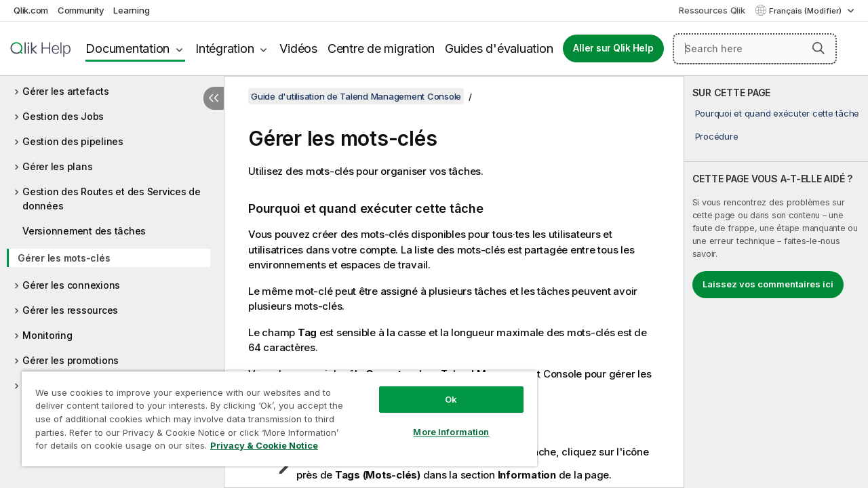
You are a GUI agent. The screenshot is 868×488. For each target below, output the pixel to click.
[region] (273, 413)
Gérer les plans (57, 166)
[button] (818, 48)
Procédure (717, 136)
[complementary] (776, 282)
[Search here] (755, 49)
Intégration (224, 48)
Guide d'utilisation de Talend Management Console (356, 96)
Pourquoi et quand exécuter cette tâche (777, 113)
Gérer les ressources (70, 310)
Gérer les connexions (71, 285)
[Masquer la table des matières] (214, 98)
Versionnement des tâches (84, 231)
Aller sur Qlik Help (613, 48)
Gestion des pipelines (73, 141)
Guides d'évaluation (499, 48)
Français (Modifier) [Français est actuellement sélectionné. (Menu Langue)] (806, 11)
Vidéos (298, 48)
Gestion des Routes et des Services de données (112, 199)
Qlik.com (31, 10)
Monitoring (47, 335)
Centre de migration (381, 48)
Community (81, 10)
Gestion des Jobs (63, 116)
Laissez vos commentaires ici (768, 284)
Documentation (127, 48)
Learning (131, 10)
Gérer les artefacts (65, 91)
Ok (441, 389)
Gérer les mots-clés (64, 258)
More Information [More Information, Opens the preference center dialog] (441, 422)
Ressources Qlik (712, 10)
